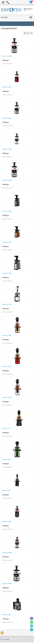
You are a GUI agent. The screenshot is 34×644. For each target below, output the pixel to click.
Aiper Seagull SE (4, 643)
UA (24, 11)
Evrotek (4, 639)
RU (32, 9)
